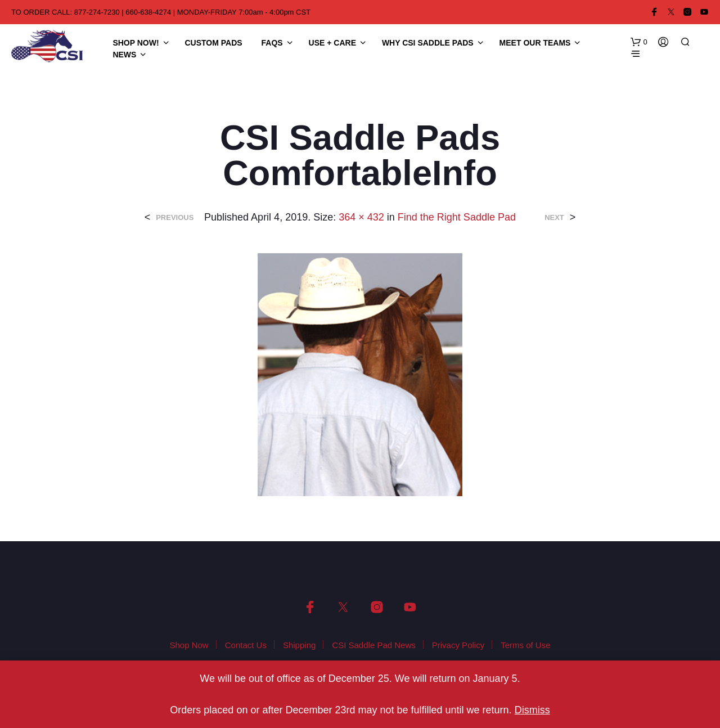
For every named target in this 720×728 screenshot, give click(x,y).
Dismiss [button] (532, 710)
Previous (175, 217)
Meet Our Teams (535, 43)
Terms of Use (525, 645)
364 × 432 (361, 217)
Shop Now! (136, 43)
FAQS (272, 43)
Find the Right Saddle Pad (457, 217)
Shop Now (189, 645)
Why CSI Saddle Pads (428, 43)
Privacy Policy (458, 645)
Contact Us (246, 645)
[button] (639, 42)
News (124, 55)
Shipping (299, 645)
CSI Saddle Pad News (373, 645)
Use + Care (332, 43)
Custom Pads (214, 43)
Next (554, 217)
